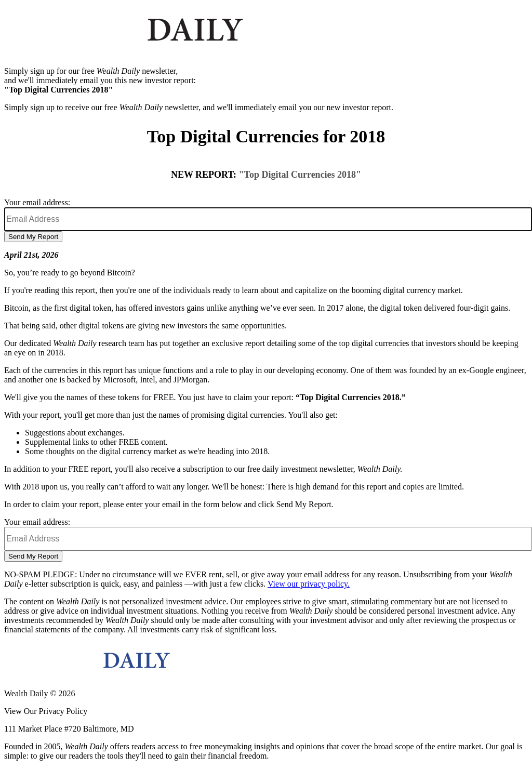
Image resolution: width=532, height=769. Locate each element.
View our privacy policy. (309, 584)
